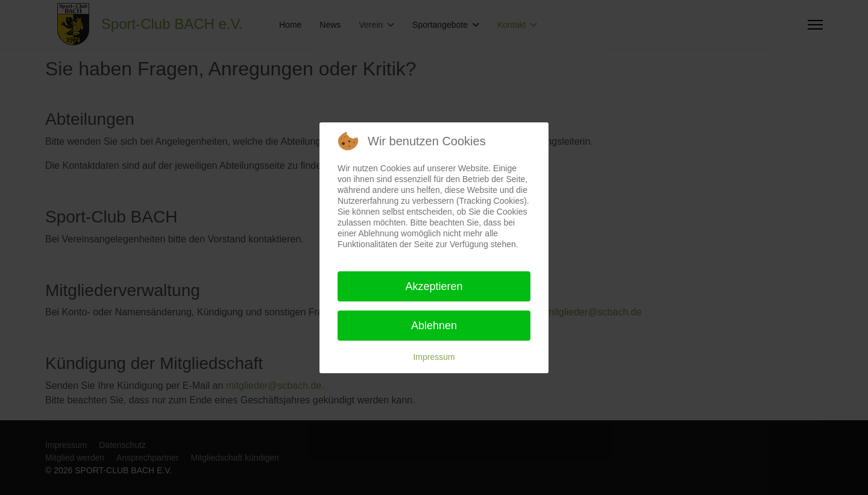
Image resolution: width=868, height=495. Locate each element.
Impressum (434, 357)
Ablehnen (434, 326)
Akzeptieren (434, 286)
